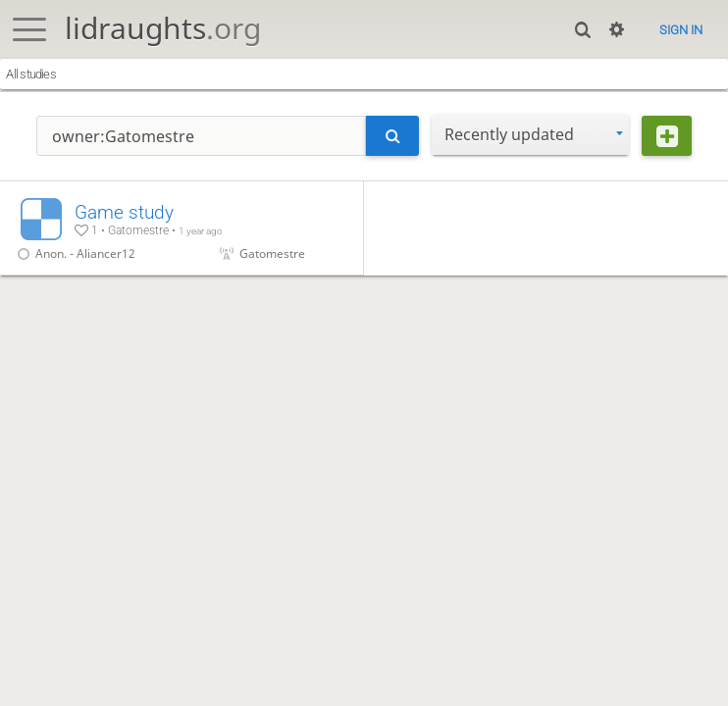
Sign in (681, 30)
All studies (30, 74)
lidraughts (163, 28)
